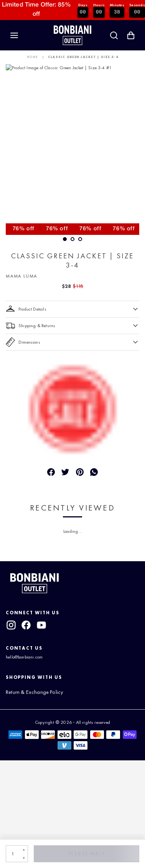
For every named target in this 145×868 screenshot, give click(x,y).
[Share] (51, 472)
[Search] (114, 35)
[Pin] (80, 472)
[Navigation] (14, 35)
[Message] (94, 472)
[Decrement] (24, 858)
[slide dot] (72, 239)
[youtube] (41, 625)
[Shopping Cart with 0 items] (131, 35)
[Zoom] (72, 150)
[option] (72, 150)
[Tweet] (65, 472)
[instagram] (11, 625)
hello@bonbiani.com (24, 657)
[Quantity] (13, 854)
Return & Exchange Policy (35, 692)
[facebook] (26, 625)
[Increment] (24, 850)
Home (32, 57)
